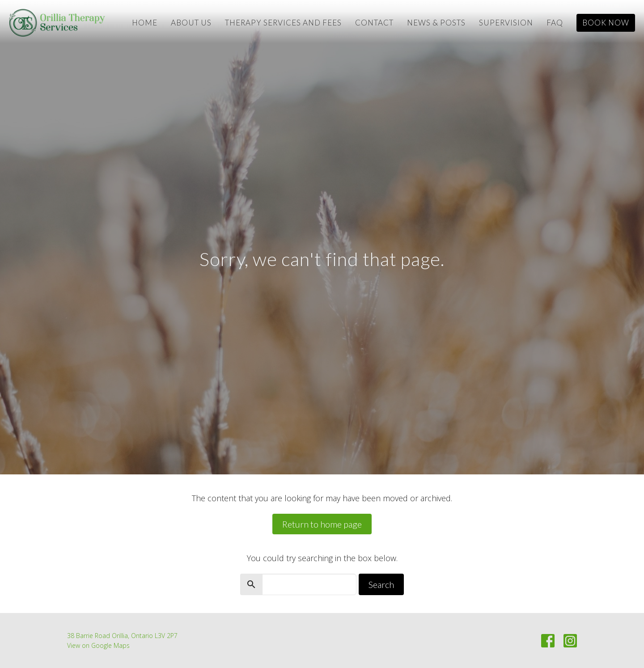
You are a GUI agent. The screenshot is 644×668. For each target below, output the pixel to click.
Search (381, 584)
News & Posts (436, 23)
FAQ (555, 23)
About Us (191, 23)
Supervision (506, 23)
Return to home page (322, 524)
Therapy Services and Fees (283, 23)
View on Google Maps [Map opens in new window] (98, 645)
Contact (374, 23)
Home (145, 23)
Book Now (606, 23)
